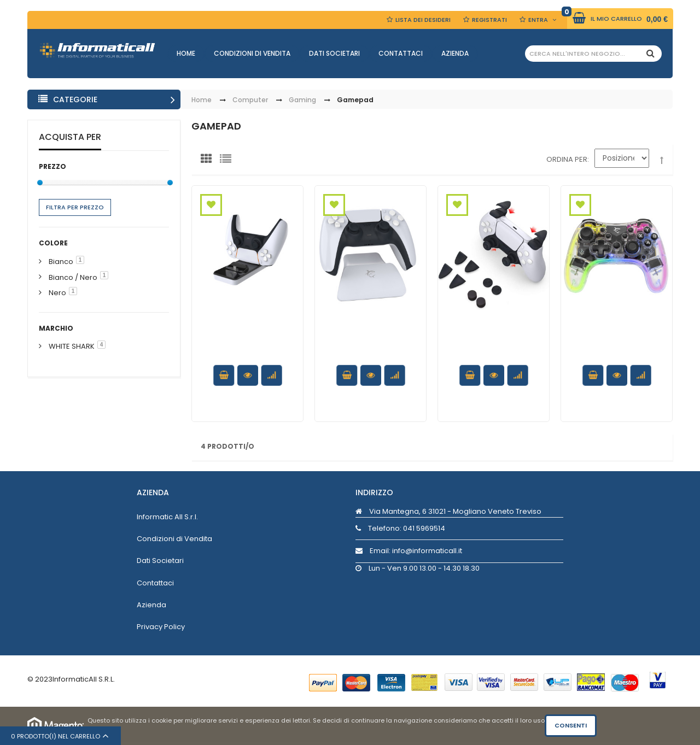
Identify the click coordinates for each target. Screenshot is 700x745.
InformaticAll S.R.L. (84, 679)
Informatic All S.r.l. (167, 517)
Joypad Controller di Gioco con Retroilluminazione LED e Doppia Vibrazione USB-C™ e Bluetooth (617, 356)
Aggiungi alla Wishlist (211, 205)
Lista (228, 161)
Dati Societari (334, 53)
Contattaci (401, 53)
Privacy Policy (161, 627)
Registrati (489, 20)
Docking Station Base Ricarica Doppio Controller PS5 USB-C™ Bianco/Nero (247, 351)
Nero (57, 293)
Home (186, 53)
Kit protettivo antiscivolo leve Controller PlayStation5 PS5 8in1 (494, 351)
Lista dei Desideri (423, 20)
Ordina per (567, 159)
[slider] (40, 183)
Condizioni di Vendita (252, 53)
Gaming (302, 100)
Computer (250, 100)
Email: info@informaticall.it (409, 551)
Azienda (455, 53)
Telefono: (400, 528)
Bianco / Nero (73, 277)
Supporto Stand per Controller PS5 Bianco (371, 341)
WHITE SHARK (72, 346)
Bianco (61, 262)
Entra (538, 20)
